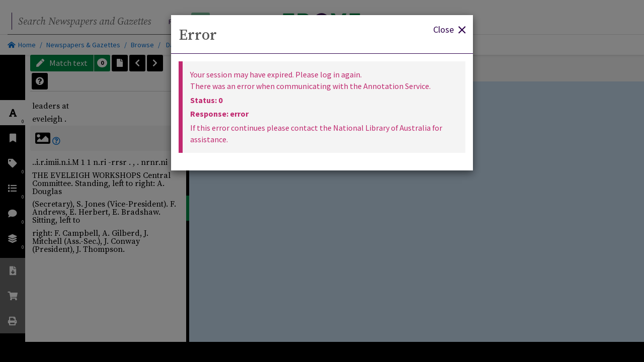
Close (449, 29)
